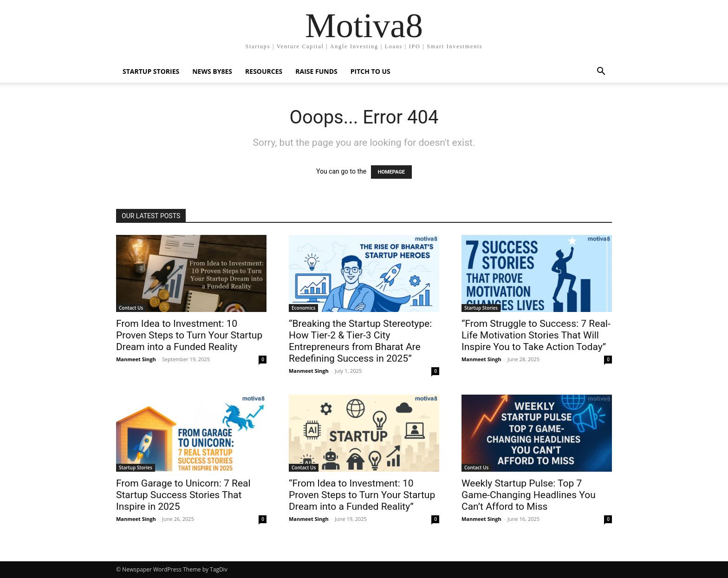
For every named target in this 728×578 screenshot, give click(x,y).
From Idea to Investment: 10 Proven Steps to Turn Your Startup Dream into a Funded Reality (189, 335)
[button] (601, 72)
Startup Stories (151, 71)
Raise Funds (316, 71)
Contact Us (131, 308)
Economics (303, 308)
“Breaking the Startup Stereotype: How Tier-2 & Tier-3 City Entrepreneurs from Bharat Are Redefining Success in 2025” (360, 341)
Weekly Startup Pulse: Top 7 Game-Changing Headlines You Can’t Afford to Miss (529, 495)
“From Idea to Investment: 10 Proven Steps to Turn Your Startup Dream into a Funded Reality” (362, 495)
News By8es (212, 71)
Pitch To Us (370, 71)
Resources (264, 71)
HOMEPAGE (391, 172)
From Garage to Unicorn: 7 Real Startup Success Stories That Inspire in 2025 (183, 495)
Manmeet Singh (136, 359)
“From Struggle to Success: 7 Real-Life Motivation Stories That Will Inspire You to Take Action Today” (536, 335)
